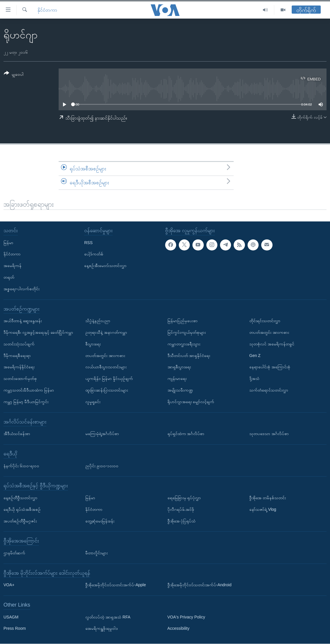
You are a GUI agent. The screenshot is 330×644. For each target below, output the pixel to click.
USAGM (11, 617)
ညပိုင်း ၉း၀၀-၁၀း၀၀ (102, 466)
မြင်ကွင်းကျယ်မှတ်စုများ (187, 332)
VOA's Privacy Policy (186, 617)
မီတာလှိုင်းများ (97, 553)
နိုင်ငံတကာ (47, 10)
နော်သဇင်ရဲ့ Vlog (263, 509)
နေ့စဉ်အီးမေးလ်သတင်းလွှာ (105, 266)
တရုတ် (9, 277)
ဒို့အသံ (254, 379)
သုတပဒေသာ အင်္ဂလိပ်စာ (269, 434)
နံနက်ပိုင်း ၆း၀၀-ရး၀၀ (21, 466)
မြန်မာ (8, 243)
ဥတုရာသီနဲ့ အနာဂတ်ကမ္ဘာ (106, 332)
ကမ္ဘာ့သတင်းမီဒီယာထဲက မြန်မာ (29, 390)
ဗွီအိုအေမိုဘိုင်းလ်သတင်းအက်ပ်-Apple (116, 585)
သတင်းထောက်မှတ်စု (20, 379)
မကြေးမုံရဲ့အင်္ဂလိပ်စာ (102, 434)
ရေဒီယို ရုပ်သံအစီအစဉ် (22, 509)
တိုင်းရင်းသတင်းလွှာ (265, 321)
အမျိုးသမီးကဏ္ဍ (180, 390)
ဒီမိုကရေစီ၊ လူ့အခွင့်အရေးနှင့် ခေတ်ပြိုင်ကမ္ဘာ (38, 332)
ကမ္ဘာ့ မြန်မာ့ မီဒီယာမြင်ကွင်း (26, 402)
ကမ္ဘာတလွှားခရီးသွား (184, 344)
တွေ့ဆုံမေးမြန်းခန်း (100, 521)
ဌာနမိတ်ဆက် (14, 553)
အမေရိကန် (12, 266)
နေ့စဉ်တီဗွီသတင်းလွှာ (20, 498)
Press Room (15, 629)
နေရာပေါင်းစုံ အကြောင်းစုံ (270, 367)
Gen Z (255, 356)
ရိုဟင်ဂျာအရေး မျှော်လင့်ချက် (191, 402)
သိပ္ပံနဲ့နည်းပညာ (98, 321)
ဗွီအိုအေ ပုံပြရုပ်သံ (182, 521)
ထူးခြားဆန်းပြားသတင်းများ (107, 390)
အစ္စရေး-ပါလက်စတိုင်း (21, 289)
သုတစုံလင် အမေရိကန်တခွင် (272, 344)
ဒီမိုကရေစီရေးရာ (17, 356)
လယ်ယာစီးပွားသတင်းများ (106, 367)
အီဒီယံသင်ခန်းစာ (17, 434)
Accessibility (178, 629)
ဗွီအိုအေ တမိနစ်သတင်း (268, 498)
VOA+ (9, 585)
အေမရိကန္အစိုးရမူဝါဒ (102, 629)
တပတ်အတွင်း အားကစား (105, 356)
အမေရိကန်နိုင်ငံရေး (19, 367)
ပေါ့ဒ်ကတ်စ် (94, 254)
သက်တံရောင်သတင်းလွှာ (269, 390)
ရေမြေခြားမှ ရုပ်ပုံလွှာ (184, 498)
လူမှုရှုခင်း (93, 402)
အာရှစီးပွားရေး (179, 367)
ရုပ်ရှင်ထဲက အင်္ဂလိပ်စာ (186, 434)
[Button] (14, 75)
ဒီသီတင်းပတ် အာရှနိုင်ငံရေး (189, 356)
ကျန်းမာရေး (177, 379)
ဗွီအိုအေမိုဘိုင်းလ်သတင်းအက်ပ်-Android (200, 585)
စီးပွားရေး (93, 344)
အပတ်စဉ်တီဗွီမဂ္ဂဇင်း (20, 521)
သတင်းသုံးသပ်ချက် (19, 344)
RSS (88, 243)
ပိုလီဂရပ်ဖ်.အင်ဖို (181, 509)
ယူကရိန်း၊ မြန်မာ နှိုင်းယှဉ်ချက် (109, 379)
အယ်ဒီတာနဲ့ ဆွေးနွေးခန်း (23, 321)
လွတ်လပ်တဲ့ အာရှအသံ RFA (108, 617)
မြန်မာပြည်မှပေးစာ (183, 321)
